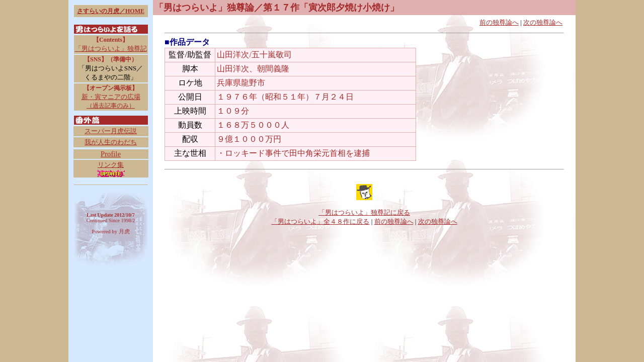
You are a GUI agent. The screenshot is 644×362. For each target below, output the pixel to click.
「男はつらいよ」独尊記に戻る (364, 212)
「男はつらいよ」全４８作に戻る (320, 221)
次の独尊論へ (543, 22)
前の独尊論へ (499, 22)
